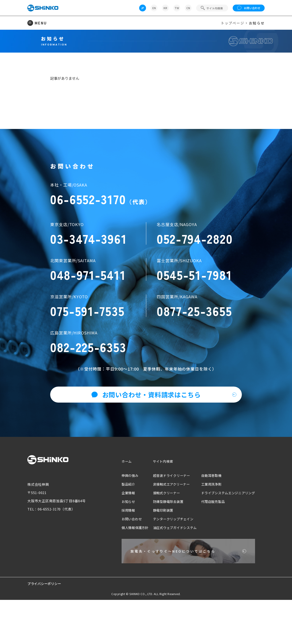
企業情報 (120, 534)
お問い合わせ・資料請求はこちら (146, 436)
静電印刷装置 (157, 551)
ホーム (118, 502)
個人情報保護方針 (127, 569)
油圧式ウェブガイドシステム (170, 569)
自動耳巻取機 (208, 517)
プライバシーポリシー (45, 628)
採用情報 (120, 551)
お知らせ (120, 543)
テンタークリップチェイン (168, 560)
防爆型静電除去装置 (162, 543)
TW (177, 8)
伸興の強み (122, 517)
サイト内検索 (157, 502)
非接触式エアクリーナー (166, 525)
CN (188, 8)
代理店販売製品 (210, 543)
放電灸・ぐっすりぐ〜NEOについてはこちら (167, 594)
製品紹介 (120, 525)
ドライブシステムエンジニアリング (226, 534)
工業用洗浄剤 (208, 525)
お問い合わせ (249, 8)
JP (143, 8)
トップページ (233, 23)
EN (154, 8)
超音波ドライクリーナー (166, 517)
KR (165, 8)
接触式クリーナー (161, 534)
